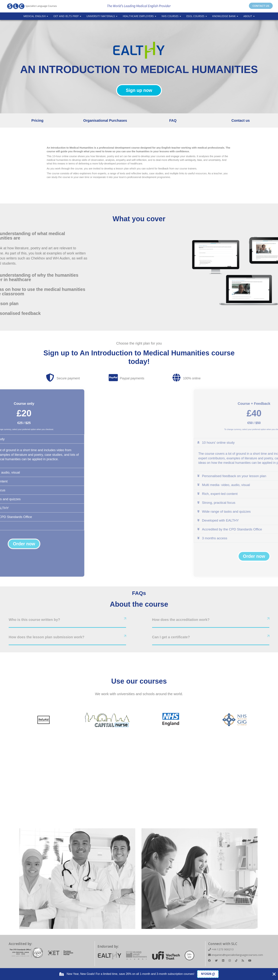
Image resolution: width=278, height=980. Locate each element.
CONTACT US (261, 6)
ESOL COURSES (197, 16)
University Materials (102, 16)
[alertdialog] (139, 974)
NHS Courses (171, 16)
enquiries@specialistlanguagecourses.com (236, 955)
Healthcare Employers (139, 16)
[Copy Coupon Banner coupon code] (208, 974)
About (249, 16)
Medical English (36, 16)
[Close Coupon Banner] (274, 974)
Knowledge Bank (225, 16)
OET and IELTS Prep (67, 16)
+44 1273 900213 (221, 949)
